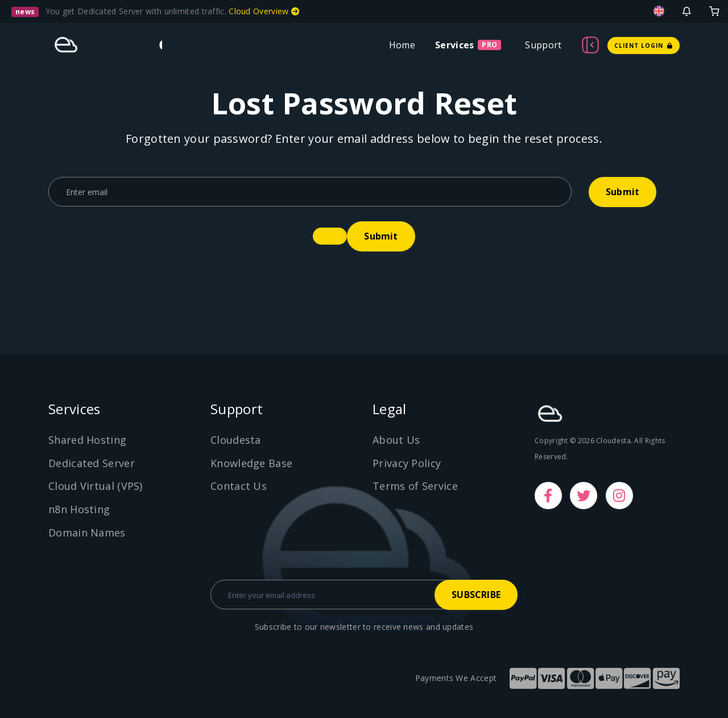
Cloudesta (236, 440)
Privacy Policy (407, 463)
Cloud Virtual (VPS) (96, 486)
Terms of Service (415, 486)
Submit (622, 192)
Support (543, 45)
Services (454, 45)
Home (402, 45)
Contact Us (239, 486)
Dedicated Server (92, 463)
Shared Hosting (87, 440)
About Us (396, 440)
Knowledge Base (251, 463)
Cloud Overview (264, 11)
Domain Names (87, 533)
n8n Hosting (79, 509)
